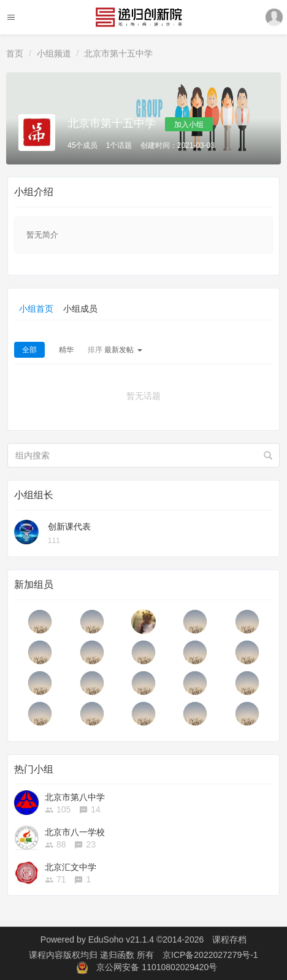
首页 (15, 53)
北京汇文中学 (71, 867)
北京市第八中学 (75, 797)
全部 (29, 350)
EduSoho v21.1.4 (121, 939)
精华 (66, 350)
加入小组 (189, 125)
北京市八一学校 (75, 832)
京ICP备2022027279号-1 (210, 955)
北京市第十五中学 (118, 53)
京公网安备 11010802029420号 (157, 967)
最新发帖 (115, 350)
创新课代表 (69, 527)
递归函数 (118, 955)
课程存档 (229, 939)
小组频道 (54, 53)
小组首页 (36, 309)
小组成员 (80, 309)
